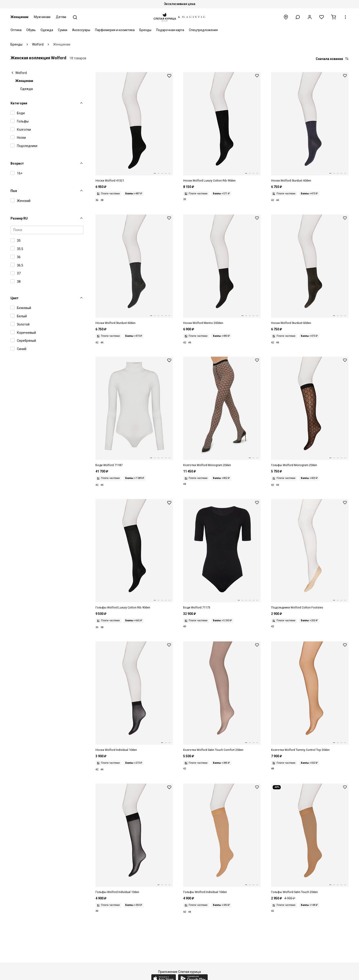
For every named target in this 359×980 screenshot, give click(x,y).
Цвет (15, 298)
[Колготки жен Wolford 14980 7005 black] (222, 412)
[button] (298, 17)
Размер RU (19, 218)
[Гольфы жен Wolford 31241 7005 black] (134, 839)
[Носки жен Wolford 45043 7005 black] (222, 128)
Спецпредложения (203, 30)
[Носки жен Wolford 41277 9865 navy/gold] (310, 128)
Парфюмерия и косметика (115, 30)
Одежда (47, 30)
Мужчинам (42, 17)
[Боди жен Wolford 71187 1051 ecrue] (134, 412)
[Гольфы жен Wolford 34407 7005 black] (310, 412)
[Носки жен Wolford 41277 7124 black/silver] (134, 270)
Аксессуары (81, 30)
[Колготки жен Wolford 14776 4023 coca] (222, 697)
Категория (19, 103)
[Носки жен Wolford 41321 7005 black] (134, 128)
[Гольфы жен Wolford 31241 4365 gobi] (222, 839)
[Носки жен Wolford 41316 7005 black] (222, 270)
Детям (61, 17)
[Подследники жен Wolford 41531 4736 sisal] (310, 554)
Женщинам (19, 17)
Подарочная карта (170, 30)
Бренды (145, 30)
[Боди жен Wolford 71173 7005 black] (222, 554)
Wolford (21, 73)
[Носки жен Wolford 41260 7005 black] (134, 697)
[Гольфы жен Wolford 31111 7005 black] (134, 554)
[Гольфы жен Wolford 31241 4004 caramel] (310, 839)
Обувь (31, 30)
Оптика (16, 30)
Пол (14, 191)
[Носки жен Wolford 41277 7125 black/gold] (310, 270)
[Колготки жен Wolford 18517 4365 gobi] (310, 697)
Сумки (63, 30)
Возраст (17, 163)
